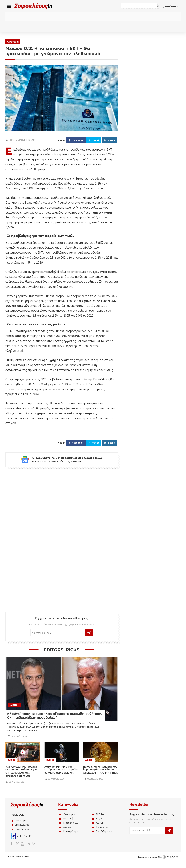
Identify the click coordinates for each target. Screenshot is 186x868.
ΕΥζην (99, 824)
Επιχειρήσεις (71, 828)
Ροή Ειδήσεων (104, 837)
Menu (9, 6)
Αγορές (67, 832)
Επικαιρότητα (71, 837)
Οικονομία (13, 43)
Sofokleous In (38, 7)
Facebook (13, 849)
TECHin (100, 820)
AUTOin (100, 828)
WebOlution (170, 863)
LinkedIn (28, 849)
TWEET (96, 141)
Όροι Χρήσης (22, 834)
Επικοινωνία (22, 830)
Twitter (18, 849)
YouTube (23, 849)
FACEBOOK (78, 141)
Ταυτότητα (21, 826)
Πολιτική (68, 824)
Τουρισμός (102, 832)
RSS (33, 849)
